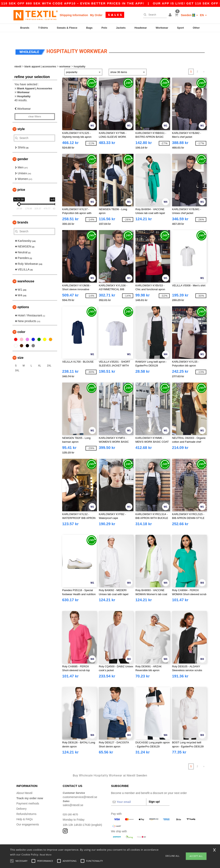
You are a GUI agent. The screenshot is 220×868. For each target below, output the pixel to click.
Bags (89, 28)
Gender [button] (23, 151)
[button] (171, 15)
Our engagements (28, 816)
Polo (104, 28)
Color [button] (21, 323)
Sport (181, 28)
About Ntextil (24, 785)
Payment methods (28, 795)
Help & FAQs (25, 811)
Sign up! (154, 793)
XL (40, 357)
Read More (46, 855)
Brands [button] (23, 214)
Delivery (22, 800)
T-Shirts (43, 28)
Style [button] (21, 120)
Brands (25, 28)
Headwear (141, 28)
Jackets (121, 28)
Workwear (162, 28)
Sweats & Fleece (67, 28)
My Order (96, 15)
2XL (49, 357)
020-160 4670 (71, 806)
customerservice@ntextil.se (80, 789)
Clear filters (35, 108)
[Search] (154, 15)
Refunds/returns (27, 805)
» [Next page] (204, 63)
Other (196, 28)
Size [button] (21, 349)
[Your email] (129, 793)
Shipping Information (74, 15)
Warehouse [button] (26, 273)
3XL (17, 362)
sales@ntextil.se (73, 797)
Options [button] (23, 299)
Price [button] (21, 181)
